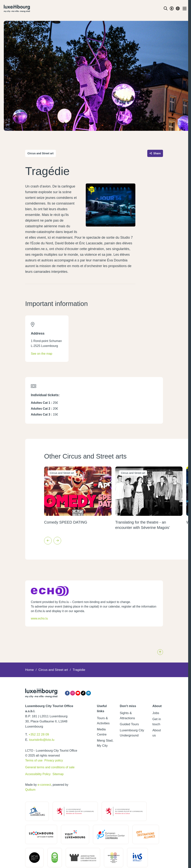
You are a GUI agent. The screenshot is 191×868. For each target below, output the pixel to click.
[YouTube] (78, 693)
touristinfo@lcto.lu (42, 740)
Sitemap (58, 774)
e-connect (44, 784)
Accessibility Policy (38, 774)
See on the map (42, 354)
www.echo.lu (39, 618)
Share (155, 153)
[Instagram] (73, 693)
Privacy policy (54, 760)
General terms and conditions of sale (50, 767)
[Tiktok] (83, 693)
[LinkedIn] (88, 693)
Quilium (30, 789)
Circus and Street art (53, 670)
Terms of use (34, 760)
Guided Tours (129, 724)
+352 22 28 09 (39, 734)
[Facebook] (67, 693)
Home (29, 670)
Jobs (156, 713)
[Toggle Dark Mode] (172, 9)
